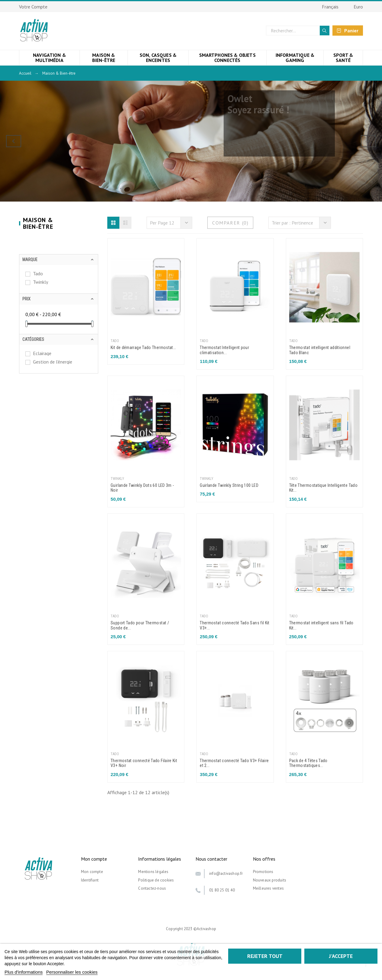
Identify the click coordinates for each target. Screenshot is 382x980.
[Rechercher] (298, 31)
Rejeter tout (265, 956)
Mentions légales (153, 872)
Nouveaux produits (270, 880)
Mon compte (92, 872)
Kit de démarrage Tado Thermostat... (143, 348)
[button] (113, 223)
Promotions (263, 872)
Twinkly (40, 282)
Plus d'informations (24, 972)
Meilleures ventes (268, 888)
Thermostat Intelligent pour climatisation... (224, 350)
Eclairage (42, 353)
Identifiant (90, 880)
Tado (38, 273)
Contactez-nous (152, 888)
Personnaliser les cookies (72, 972)
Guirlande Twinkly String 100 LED (229, 485)
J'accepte (341, 956)
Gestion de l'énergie (53, 362)
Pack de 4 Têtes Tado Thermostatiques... (308, 763)
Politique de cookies (156, 880)
